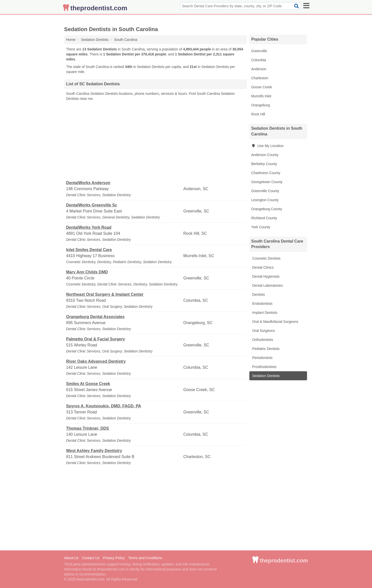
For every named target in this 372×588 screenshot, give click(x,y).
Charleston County (266, 173)
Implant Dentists (264, 313)
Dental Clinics (263, 267)
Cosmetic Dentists (266, 258)
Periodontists (262, 358)
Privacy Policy (114, 558)
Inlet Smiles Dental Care (89, 250)
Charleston (260, 78)
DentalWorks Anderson (88, 183)
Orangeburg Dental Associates (95, 317)
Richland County (264, 218)
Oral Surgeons (263, 331)
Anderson (259, 69)
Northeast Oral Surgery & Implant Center (105, 294)
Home (71, 40)
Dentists (258, 295)
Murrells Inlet (261, 96)
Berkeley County (264, 164)
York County (261, 227)
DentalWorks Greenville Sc (92, 205)
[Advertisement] (156, 141)
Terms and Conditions (145, 558)
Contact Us (91, 558)
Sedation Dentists (266, 376)
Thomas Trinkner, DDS (88, 428)
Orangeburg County (267, 209)
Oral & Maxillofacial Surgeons (275, 322)
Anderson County (265, 155)
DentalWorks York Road (89, 227)
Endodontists (262, 304)
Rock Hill (258, 114)
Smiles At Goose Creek (88, 384)
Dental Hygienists (266, 276)
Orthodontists (262, 340)
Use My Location (268, 146)
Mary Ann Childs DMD (87, 272)
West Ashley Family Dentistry (94, 451)
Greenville (259, 51)
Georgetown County (267, 182)
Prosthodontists (264, 367)
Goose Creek (262, 87)
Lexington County (265, 200)
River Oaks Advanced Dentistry (96, 361)
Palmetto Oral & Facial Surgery (96, 339)
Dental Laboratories (267, 285)
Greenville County (265, 191)
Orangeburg (261, 105)
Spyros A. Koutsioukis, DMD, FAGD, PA (104, 406)
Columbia (259, 60)
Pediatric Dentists (266, 349)
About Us (71, 558)
